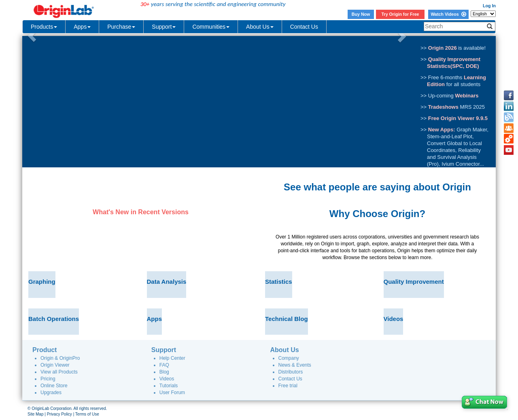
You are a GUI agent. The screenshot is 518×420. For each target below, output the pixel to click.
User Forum (172, 393)
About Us (260, 27)
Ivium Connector (461, 164)
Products (44, 27)
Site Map (35, 414)
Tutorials (169, 386)
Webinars (467, 96)
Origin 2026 (443, 48)
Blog (164, 372)
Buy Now (361, 14)
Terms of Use (87, 414)
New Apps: (442, 130)
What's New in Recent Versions (141, 212)
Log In (489, 6)
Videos (167, 379)
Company (289, 358)
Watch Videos (448, 14)
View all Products (59, 372)
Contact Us (304, 27)
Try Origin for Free (400, 14)
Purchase (121, 27)
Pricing (48, 379)
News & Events (295, 365)
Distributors (291, 372)
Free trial (288, 386)
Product (45, 350)
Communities (211, 27)
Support (164, 27)
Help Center (172, 358)
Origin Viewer (55, 365)
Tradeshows (443, 107)
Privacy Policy (59, 414)
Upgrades (51, 393)
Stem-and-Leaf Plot (450, 136)
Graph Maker (472, 130)
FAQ (164, 365)
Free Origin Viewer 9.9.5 (458, 118)
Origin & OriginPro (60, 358)
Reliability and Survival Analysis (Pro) (454, 157)
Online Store (54, 386)
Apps (82, 27)
